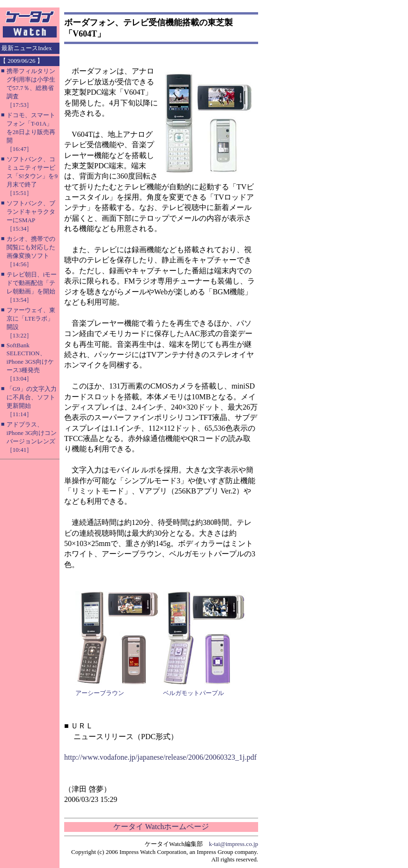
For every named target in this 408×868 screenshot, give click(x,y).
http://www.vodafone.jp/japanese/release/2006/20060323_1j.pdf (160, 757)
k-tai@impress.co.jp (234, 844)
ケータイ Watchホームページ (161, 827)
